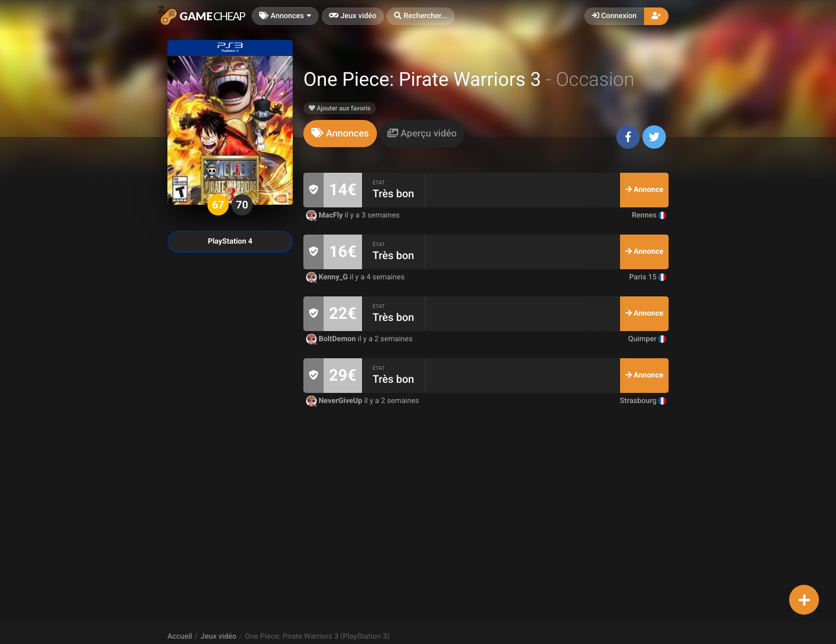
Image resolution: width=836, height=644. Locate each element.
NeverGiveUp (335, 401)
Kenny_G (328, 277)
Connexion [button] (614, 16)
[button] (421, 16)
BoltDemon (332, 339)
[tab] (340, 134)
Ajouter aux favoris (340, 108)
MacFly (325, 215)
